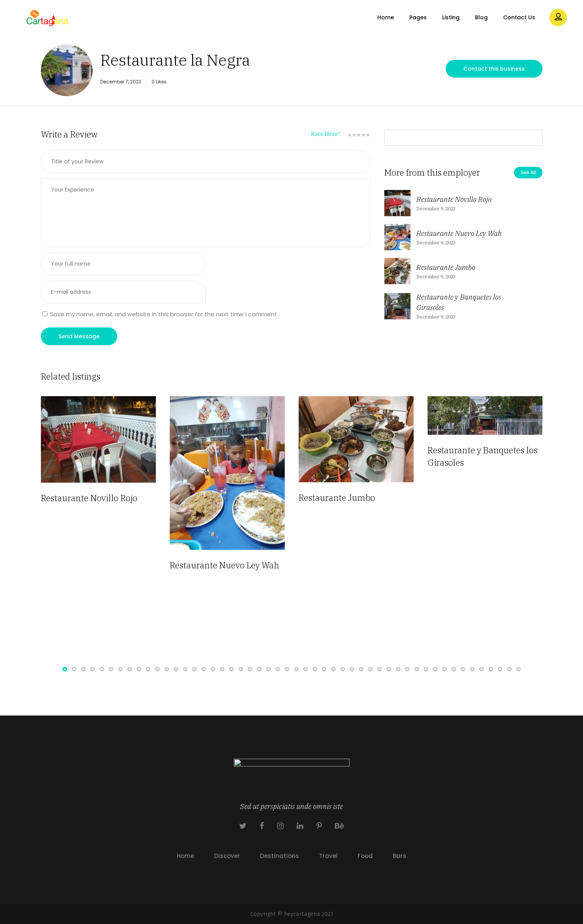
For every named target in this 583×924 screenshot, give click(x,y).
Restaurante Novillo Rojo (454, 199)
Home (185, 856)
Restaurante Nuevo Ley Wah (459, 233)
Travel (328, 856)
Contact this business (494, 69)
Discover (227, 856)
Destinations (280, 856)
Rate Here (326, 134)
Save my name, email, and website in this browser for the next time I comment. (164, 314)
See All (528, 172)
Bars (400, 856)
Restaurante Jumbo (446, 267)
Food (365, 856)
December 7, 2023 (121, 82)
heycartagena (302, 914)
